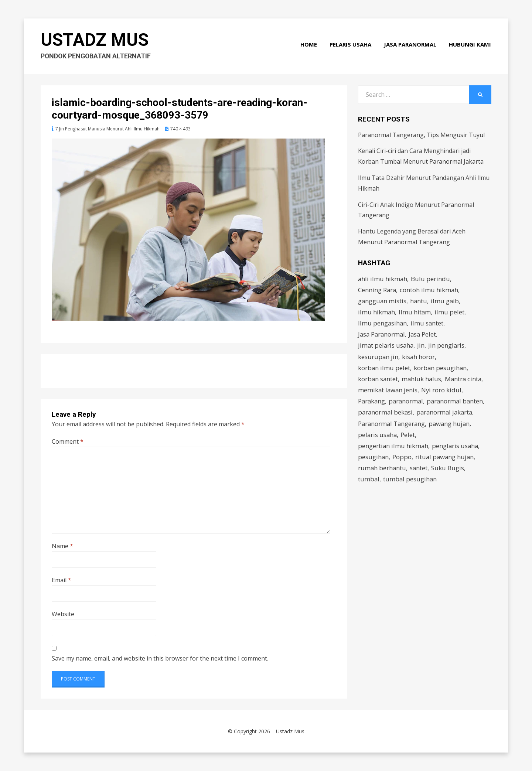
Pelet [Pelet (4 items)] (409, 437)
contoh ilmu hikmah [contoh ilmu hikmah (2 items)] (430, 290)
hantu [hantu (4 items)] (420, 301)
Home (309, 45)
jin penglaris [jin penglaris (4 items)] (448, 346)
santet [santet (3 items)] (420, 471)
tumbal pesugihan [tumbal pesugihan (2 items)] (411, 482)
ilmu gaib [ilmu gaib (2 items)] (446, 301)
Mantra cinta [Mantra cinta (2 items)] (465, 380)
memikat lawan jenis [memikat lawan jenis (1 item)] (388, 391)
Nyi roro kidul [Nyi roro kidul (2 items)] (443, 391)
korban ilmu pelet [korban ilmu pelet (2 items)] (384, 369)
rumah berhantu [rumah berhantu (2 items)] (382, 471)
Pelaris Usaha (351, 45)
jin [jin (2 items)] (422, 346)
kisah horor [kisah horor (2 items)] (419, 358)
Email (62, 580)
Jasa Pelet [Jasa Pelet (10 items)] (424, 335)
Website (63, 614)
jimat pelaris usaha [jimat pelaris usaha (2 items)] (386, 346)
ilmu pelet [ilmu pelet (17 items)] (450, 312)
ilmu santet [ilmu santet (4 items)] (428, 324)
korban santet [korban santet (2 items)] (378, 380)
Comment (68, 441)
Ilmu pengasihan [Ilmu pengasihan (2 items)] (383, 324)
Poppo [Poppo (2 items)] (402, 459)
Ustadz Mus (95, 41)
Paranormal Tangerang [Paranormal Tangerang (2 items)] (392, 425)
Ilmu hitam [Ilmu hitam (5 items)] (415, 312)
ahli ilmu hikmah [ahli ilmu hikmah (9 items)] (383, 279)
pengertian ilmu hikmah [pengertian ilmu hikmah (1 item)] (393, 448)
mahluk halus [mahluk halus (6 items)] (422, 380)
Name (62, 546)
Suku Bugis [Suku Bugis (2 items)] (449, 471)
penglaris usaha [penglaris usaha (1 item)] (456, 448)
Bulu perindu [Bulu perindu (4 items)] (431, 279)
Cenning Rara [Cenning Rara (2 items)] (377, 290)
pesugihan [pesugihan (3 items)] (374, 459)
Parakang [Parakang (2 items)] (372, 403)
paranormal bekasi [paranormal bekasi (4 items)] (386, 414)
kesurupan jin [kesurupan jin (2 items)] (378, 358)
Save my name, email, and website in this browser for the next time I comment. (160, 658)
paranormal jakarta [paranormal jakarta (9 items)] (447, 414)
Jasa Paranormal (410, 45)
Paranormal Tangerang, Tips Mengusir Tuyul (421, 135)
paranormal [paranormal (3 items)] (407, 403)
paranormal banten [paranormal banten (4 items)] (458, 403)
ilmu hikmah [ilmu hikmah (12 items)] (377, 312)
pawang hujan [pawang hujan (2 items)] (451, 425)
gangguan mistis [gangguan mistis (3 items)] (383, 301)
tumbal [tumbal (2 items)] (369, 482)
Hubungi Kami (470, 45)
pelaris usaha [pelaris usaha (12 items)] (378, 437)
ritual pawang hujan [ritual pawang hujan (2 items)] (446, 459)
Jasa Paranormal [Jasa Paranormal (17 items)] (382, 335)
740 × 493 (180, 129)
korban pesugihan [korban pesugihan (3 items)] (441, 369)
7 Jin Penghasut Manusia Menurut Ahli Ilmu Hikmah (108, 129)
